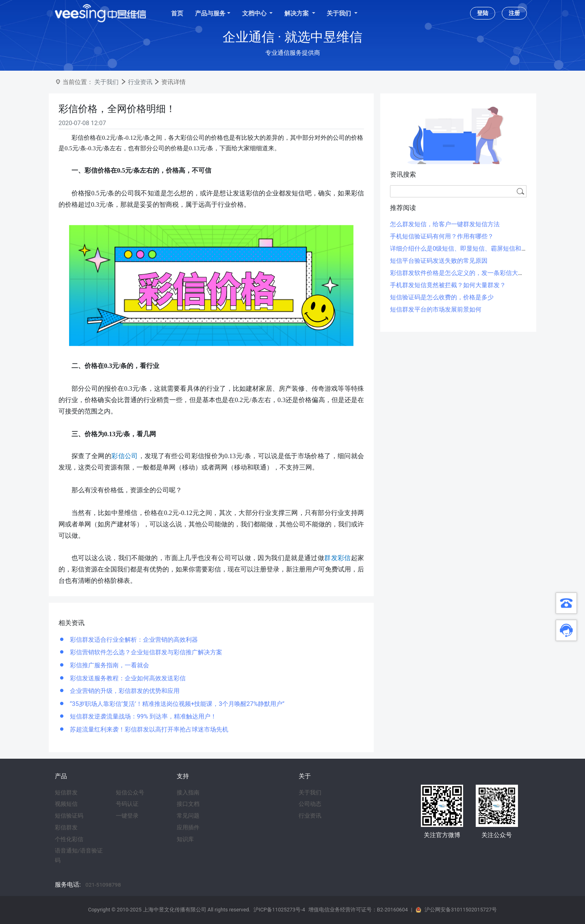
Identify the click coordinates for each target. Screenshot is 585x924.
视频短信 (66, 804)
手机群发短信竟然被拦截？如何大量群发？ (448, 285)
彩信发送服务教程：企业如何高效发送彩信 (127, 678)
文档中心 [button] (255, 13)
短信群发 (66, 792)
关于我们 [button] (340, 13)
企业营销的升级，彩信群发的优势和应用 (124, 691)
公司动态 (310, 804)
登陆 (483, 13)
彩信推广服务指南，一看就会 (109, 665)
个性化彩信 (69, 839)
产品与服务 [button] (210, 13)
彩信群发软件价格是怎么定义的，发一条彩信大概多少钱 (466, 273)
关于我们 (106, 82)
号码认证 (127, 804)
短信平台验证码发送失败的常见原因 (439, 261)
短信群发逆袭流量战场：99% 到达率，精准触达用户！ (142, 716)
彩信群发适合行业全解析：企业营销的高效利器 (133, 640)
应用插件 (188, 827)
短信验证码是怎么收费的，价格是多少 (442, 297)
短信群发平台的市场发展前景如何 (436, 309)
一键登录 (127, 816)
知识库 (185, 839)
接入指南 (188, 792)
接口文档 (188, 804)
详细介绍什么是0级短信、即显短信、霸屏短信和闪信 (462, 249)
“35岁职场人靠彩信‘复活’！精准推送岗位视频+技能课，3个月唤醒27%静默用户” (176, 704)
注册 (514, 13)
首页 (177, 13)
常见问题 (188, 816)
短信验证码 (69, 816)
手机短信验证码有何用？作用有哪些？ (442, 236)
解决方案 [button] (297, 13)
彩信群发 (66, 827)
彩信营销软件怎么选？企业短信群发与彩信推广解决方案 (145, 652)
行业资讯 (140, 82)
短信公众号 (130, 792)
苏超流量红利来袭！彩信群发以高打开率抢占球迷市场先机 (148, 729)
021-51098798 (103, 885)
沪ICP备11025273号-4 (279, 910)
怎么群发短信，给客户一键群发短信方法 (445, 224)
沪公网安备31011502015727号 (461, 910)
